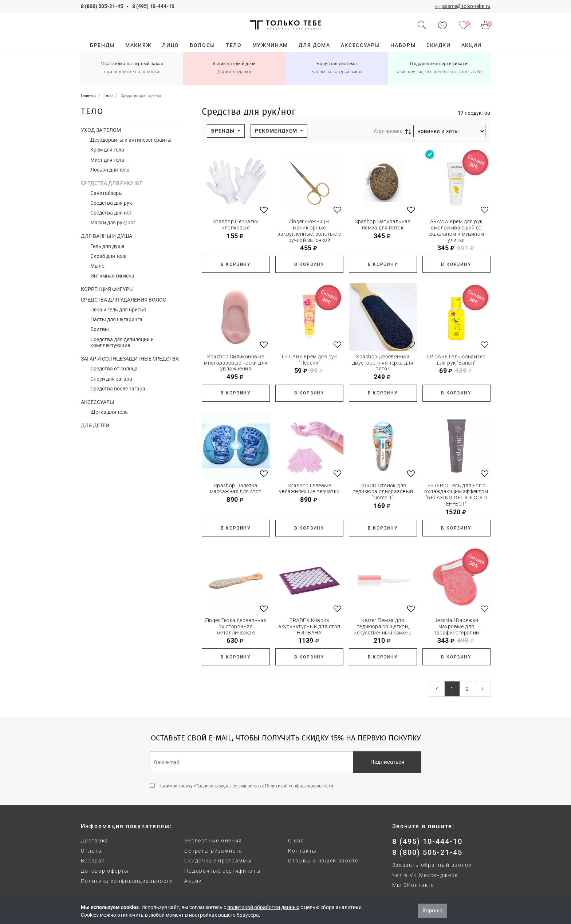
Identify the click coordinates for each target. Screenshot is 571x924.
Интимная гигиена (112, 276)
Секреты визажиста (213, 851)
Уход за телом (101, 130)
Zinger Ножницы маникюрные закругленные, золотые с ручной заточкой (309, 231)
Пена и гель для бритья (118, 310)
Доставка (95, 841)
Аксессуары (97, 402)
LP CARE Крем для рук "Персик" (309, 360)
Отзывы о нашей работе (323, 861)
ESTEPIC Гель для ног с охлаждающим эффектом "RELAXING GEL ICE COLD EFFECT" (456, 495)
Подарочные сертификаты (223, 871)
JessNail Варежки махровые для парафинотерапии (456, 626)
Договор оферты (105, 871)
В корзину (236, 264)
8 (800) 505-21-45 (102, 6)
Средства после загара (118, 389)
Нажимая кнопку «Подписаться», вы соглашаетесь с (246, 786)
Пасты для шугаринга (116, 319)
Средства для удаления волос (123, 300)
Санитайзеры (107, 193)
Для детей (95, 425)
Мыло (97, 266)
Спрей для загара (111, 379)
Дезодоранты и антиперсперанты (131, 140)
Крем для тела (107, 150)
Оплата (91, 851)
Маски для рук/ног (113, 223)
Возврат (93, 861)
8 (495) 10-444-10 (153, 6)
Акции (193, 881)
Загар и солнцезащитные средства (130, 359)
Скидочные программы (218, 861)
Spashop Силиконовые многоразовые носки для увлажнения (236, 363)
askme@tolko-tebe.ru (466, 6)
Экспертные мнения (213, 841)
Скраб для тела (109, 256)
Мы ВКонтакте (413, 885)
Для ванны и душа (107, 236)
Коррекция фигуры (107, 289)
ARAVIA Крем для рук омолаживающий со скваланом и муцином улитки (456, 231)
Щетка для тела (109, 412)
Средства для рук (111, 203)
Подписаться (387, 762)
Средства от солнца (114, 369)
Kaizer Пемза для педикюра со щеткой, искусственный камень (383, 626)
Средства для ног (111, 213)
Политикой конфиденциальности (299, 786)
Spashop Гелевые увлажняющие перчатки (309, 489)
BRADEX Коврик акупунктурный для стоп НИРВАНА (309, 626)
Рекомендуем (277, 131)
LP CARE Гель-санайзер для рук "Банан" (456, 360)
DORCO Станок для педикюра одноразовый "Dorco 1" (383, 492)
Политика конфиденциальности (127, 881)
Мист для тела (107, 160)
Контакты (302, 851)
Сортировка (388, 131)
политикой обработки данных (263, 907)
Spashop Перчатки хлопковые (236, 225)
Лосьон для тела (110, 170)
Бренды (224, 131)
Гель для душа (107, 246)
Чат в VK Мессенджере (425, 875)
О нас (296, 841)
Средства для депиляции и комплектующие (122, 343)
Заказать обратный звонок (432, 865)
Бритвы (100, 329)
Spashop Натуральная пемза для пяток (383, 225)
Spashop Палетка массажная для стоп (236, 489)
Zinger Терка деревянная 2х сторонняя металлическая (236, 626)
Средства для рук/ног (112, 183)
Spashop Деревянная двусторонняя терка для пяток (383, 363)
